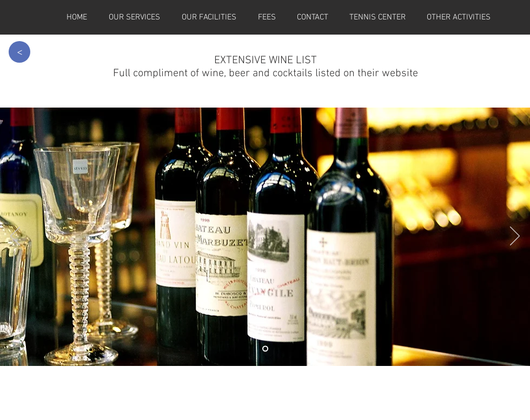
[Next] (515, 237)
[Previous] (15, 237)
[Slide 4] (265, 349)
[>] (19, 52)
